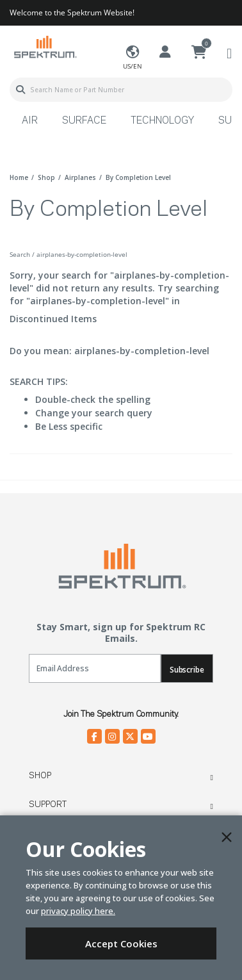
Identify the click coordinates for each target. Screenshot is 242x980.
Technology (162, 121)
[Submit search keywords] (20, 90)
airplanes (80, 177)
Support (48, 804)
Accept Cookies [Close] (121, 943)
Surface (84, 121)
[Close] (227, 837)
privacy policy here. (78, 911)
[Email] (95, 668)
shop (46, 177)
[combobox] (121, 90)
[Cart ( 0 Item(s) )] (199, 53)
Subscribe (187, 670)
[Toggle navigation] (229, 53)
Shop (40, 776)
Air (30, 121)
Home (19, 177)
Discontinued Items (53, 319)
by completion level (138, 177)
